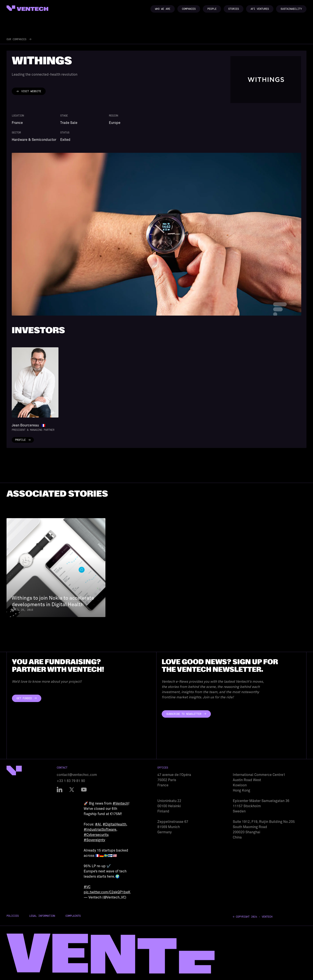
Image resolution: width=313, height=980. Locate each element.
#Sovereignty (94, 840)
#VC (87, 887)
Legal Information (42, 916)
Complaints (73, 916)
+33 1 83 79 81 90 (71, 781)
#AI (98, 824)
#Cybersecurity (96, 835)
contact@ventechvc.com (77, 775)
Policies (13, 916)
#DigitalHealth (114, 824)
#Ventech (120, 804)
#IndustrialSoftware (100, 830)
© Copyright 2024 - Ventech (253, 917)
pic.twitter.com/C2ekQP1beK (107, 892)
